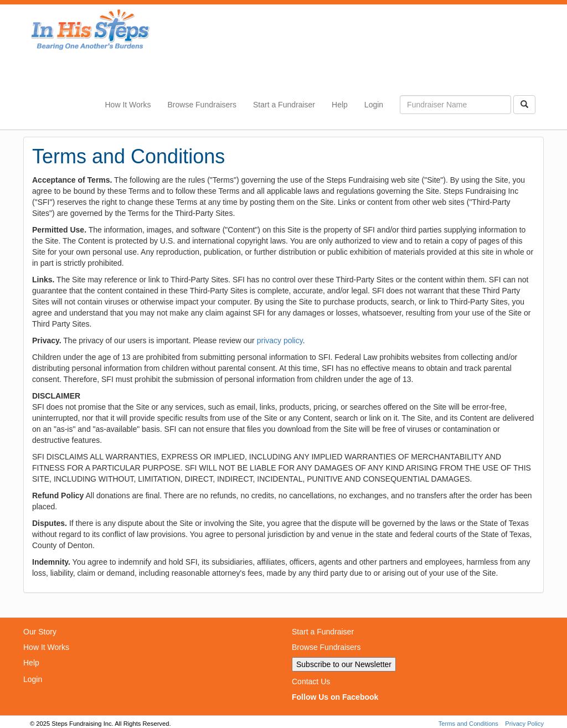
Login (374, 105)
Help (340, 105)
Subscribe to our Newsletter (344, 664)
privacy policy (280, 340)
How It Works (128, 105)
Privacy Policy (524, 724)
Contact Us (311, 681)
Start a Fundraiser (284, 105)
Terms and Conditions (468, 724)
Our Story (40, 632)
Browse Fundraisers (202, 105)
